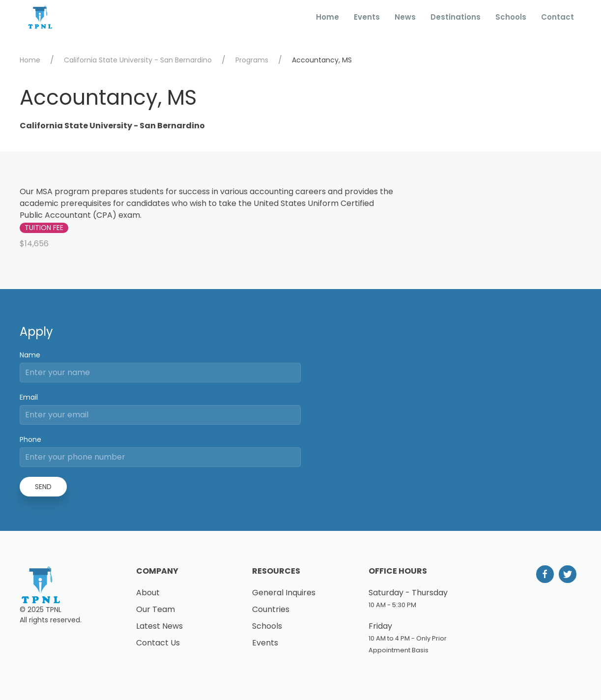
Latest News (159, 626)
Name (30, 355)
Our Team (156, 609)
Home (328, 17)
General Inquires (284, 593)
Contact (558, 17)
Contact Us (158, 643)
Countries (271, 609)
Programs (252, 60)
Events (367, 17)
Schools (511, 17)
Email (29, 397)
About (148, 593)
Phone (30, 439)
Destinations (456, 17)
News (405, 17)
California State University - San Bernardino (138, 60)
